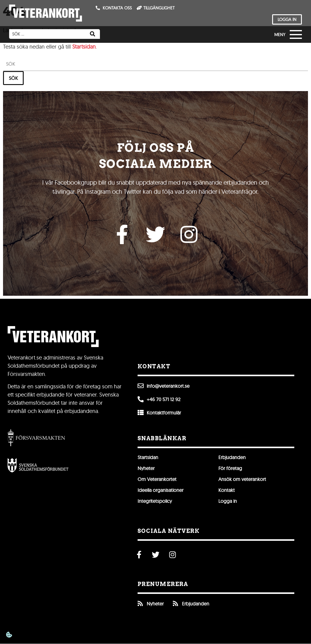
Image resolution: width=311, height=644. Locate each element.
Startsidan (84, 47)
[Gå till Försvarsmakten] (36, 438)
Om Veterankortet (157, 479)
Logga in (228, 501)
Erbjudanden (232, 457)
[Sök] (92, 34)
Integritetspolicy (155, 501)
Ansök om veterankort (242, 479)
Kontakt (227, 490)
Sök (13, 78)
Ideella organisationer (161, 490)
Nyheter (146, 468)
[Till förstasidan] (46, 13)
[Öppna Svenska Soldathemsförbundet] (38, 465)
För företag (230, 468)
